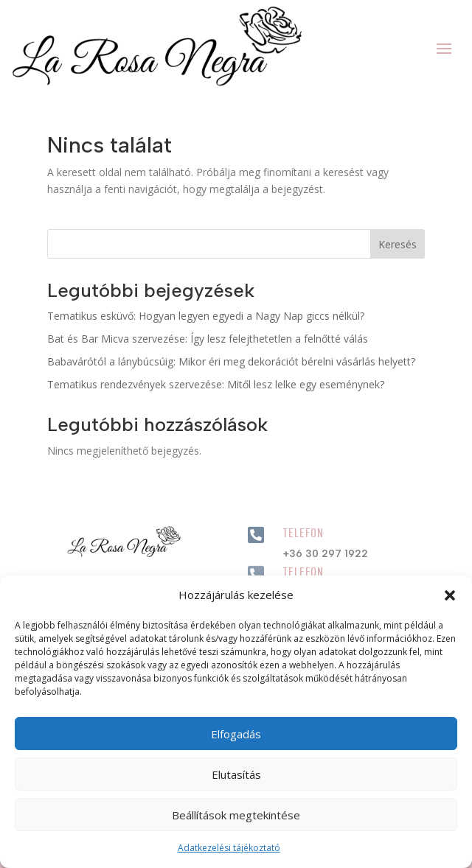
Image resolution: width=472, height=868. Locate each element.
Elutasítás (236, 774)
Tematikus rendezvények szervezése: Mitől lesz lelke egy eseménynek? (216, 384)
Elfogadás (236, 734)
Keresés (398, 244)
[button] (450, 595)
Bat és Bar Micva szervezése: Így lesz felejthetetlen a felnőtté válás (208, 339)
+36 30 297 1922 (325, 554)
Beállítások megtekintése (236, 815)
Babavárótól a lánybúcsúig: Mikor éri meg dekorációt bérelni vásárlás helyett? (231, 361)
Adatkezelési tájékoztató (229, 848)
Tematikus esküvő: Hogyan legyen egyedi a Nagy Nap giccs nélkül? (206, 316)
